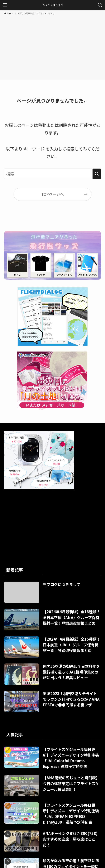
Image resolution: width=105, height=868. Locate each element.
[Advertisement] (52, 46)
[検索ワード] (52, 174)
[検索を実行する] (97, 174)
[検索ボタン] (100, 5)
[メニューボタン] (5, 5)
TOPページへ (53, 194)
